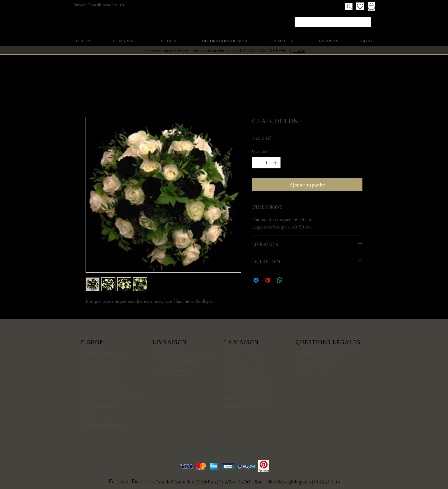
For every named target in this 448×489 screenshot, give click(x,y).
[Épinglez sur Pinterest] (268, 280)
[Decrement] (257, 163)
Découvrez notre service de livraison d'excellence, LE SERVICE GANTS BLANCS (224, 50)
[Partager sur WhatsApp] (280, 280)
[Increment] (276, 163)
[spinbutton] (266, 163)
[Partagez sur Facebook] (256, 280)
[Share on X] (292, 280)
